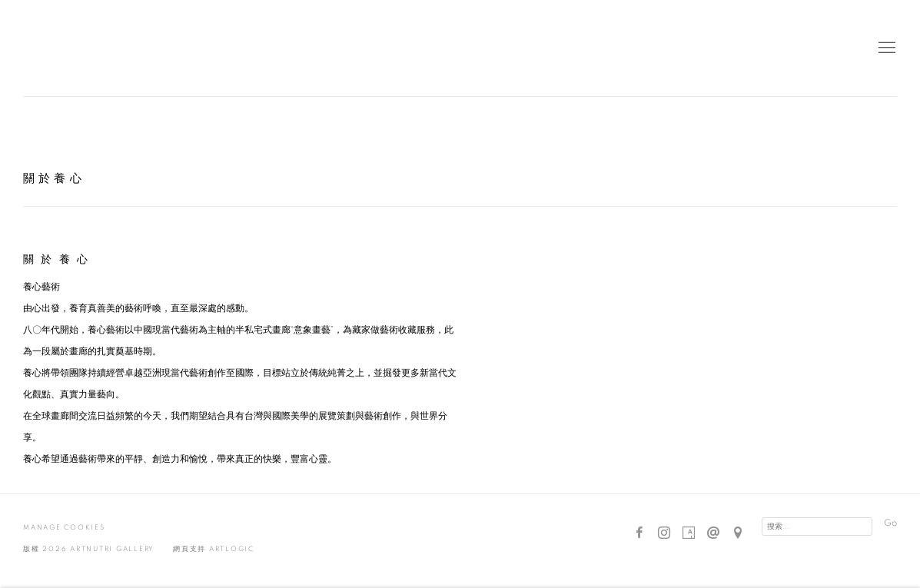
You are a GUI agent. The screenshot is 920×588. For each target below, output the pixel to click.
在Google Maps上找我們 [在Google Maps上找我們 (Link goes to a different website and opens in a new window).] (738, 533)
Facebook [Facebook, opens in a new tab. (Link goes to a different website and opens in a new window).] (639, 533)
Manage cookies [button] (64, 528)
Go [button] (890, 523)
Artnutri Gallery (61, 48)
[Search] (817, 527)
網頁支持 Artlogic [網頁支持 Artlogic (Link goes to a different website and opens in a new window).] (214, 549)
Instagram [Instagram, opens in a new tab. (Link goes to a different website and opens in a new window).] (664, 533)
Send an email (713, 533)
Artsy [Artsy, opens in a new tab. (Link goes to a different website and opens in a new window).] (689, 533)
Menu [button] (885, 48)
